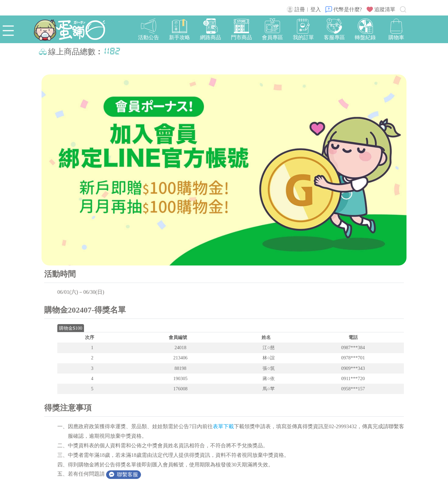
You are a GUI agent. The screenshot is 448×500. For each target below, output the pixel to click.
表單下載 (223, 426)
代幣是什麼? (344, 9)
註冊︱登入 (304, 9)
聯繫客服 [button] (124, 474)
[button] (396, 30)
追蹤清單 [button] (381, 9)
